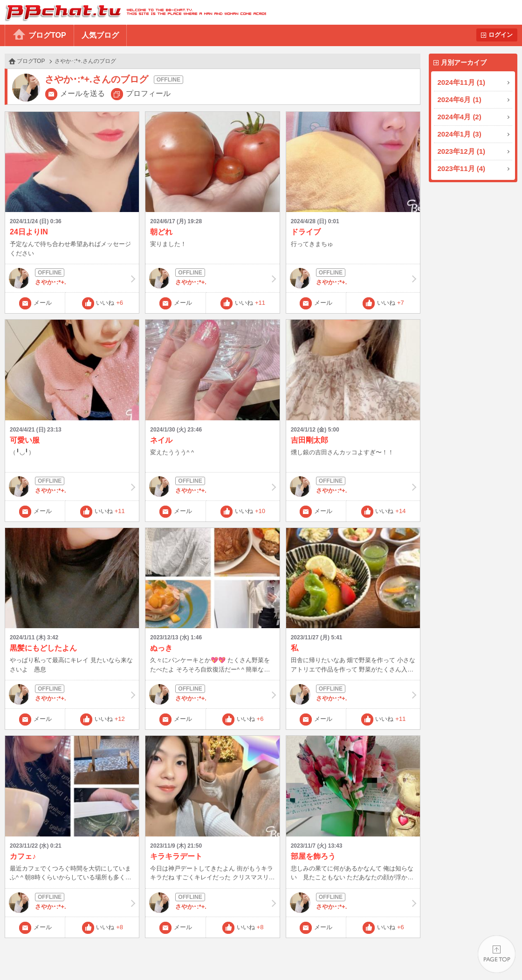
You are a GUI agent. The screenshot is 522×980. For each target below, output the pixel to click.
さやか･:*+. (72, 278)
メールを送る (82, 93)
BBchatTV (133, 12)
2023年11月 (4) (462, 168)
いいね (110, 303)
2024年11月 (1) (462, 82)
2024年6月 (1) (460, 99)
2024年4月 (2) (460, 117)
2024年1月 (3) (460, 134)
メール (43, 303)
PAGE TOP (497, 955)
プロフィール (148, 93)
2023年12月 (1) (462, 151)
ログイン (501, 35)
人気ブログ (100, 35)
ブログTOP (47, 35)
